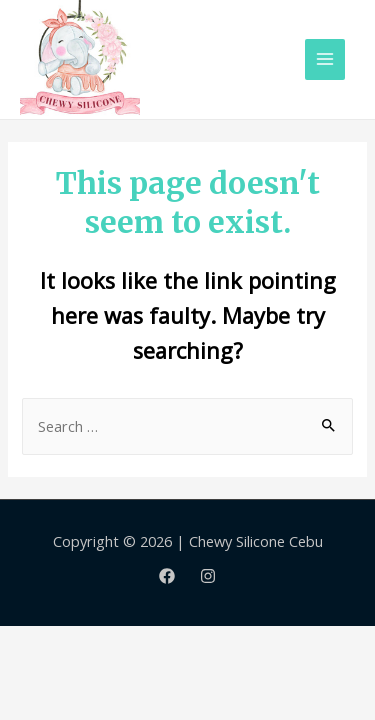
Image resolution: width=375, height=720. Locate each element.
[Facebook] (167, 576)
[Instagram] (208, 576)
